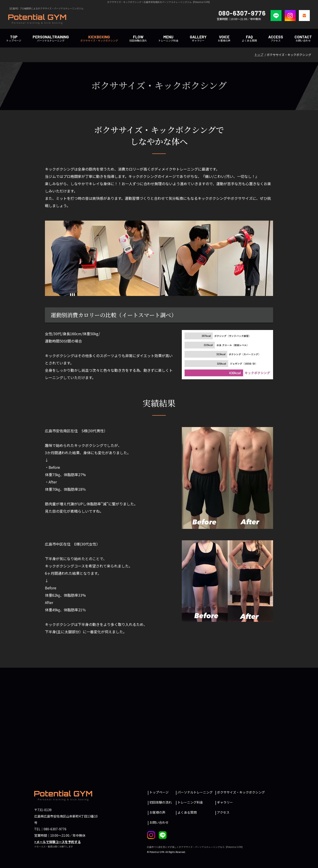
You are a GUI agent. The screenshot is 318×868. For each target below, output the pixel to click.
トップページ (14, 38)
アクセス (276, 38)
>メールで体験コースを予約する (57, 842)
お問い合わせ (303, 38)
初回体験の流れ (138, 38)
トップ (259, 54)
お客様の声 (224, 38)
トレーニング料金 (168, 38)
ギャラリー (225, 802)
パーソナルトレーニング (51, 38)
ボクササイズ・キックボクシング (99, 38)
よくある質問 (249, 38)
